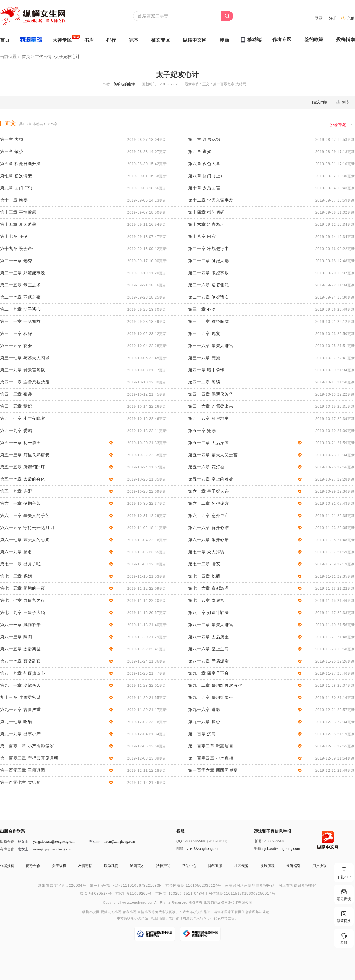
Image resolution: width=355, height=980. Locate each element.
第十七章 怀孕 (14, 237)
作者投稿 (7, 866)
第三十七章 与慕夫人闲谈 (25, 358)
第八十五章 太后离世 (20, 649)
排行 (111, 42)
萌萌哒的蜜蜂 (124, 84)
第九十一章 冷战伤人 (20, 685)
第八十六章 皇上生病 (209, 649)
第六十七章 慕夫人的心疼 (25, 540)
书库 (89, 42)
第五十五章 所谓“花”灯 (22, 467)
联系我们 (111, 866)
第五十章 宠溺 (202, 431)
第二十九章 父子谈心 (20, 309)
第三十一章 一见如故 (20, 321)
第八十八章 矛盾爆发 (209, 661)
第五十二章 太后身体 (209, 443)
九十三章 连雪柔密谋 (20, 698)
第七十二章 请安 (204, 564)
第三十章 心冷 (202, 309)
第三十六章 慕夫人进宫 (211, 346)
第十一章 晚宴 (14, 200)
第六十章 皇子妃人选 (209, 491)
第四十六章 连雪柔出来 (211, 406)
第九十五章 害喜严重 (20, 710)
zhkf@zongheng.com (204, 849)
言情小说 (145, 912)
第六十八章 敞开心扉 (209, 540)
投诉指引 (293, 866)
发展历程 (267, 866)
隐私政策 (215, 866)
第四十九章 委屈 (16, 431)
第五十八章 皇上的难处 (211, 479)
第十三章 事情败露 (18, 212)
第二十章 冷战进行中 (209, 249)
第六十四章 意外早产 (209, 516)
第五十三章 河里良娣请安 (25, 455)
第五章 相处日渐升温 (20, 164)
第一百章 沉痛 (202, 734)
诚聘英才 (137, 866)
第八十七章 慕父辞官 (20, 661)
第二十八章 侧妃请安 (209, 297)
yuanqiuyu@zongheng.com (53, 849)
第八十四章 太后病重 (209, 637)
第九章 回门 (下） (17, 188)
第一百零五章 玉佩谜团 (23, 770)
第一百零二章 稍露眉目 (211, 746)
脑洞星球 (29, 41)
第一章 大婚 (12, 140)
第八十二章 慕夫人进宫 (211, 625)
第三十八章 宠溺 (204, 358)
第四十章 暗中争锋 (206, 370)
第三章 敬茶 (12, 152)
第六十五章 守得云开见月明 (27, 528)
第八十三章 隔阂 (16, 637)
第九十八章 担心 (204, 722)
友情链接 (85, 866)
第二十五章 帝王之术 (20, 285)
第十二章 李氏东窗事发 (211, 200)
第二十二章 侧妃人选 (209, 261)
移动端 (254, 40)
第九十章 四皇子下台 (209, 673)
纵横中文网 (195, 42)
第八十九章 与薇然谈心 (23, 673)
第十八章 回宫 (202, 237)
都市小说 (130, 912)
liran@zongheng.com (120, 842)
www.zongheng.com (138, 902)
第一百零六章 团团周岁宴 (213, 770)
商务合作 (33, 866)
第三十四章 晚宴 (204, 334)
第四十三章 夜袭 (16, 394)
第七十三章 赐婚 (16, 576)
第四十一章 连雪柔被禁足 (25, 382)
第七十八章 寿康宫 (206, 601)
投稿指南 (346, 41)
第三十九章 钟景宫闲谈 (23, 370)
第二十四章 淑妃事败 (209, 273)
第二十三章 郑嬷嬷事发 (23, 273)
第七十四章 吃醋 (204, 576)
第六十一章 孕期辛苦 (20, 503)
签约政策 (314, 41)
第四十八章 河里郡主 (209, 419)
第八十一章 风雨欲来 (20, 625)
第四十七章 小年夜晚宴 (23, 419)
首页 (5, 42)
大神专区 (62, 42)
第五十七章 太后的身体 (23, 479)
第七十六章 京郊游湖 (209, 588)
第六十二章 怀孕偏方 (209, 503)
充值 (351, 18)
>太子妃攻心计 (66, 57)
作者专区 (282, 41)
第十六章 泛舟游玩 (206, 224)
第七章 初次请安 (16, 176)
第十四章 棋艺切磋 (206, 212)
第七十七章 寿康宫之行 (23, 601)
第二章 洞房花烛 (204, 140)
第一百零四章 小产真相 (211, 758)
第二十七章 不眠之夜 (20, 297)
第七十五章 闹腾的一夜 (23, 588)
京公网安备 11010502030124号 (193, 886)
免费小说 (162, 912)
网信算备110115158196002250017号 (242, 894)
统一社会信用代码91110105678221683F (126, 886)
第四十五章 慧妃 (16, 406)
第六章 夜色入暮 (204, 164)
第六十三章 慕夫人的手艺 (25, 516)
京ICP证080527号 (96, 894)
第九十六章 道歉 (204, 710)
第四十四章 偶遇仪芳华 (211, 394)
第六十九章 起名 (16, 552)
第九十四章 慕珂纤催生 (211, 698)
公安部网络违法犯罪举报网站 (250, 886)
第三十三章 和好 (16, 334)
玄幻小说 (115, 912)
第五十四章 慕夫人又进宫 (213, 455)
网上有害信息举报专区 (298, 886)
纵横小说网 (91, 912)
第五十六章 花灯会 (206, 467)
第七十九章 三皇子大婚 (23, 613)
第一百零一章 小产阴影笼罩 (27, 746)
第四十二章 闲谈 (204, 382)
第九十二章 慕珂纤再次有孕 (215, 685)
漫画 (224, 42)
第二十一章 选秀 (16, 261)
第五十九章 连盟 (16, 491)
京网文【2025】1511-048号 (180, 894)
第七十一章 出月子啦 (20, 564)
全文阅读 (320, 102)
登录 (319, 18)
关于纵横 (59, 866)
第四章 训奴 (200, 152)
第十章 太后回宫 (204, 188)
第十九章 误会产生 (18, 249)
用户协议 (319, 866)
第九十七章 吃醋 (16, 722)
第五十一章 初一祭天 (20, 443)
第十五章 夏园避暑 (18, 224)
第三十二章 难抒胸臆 (209, 321)
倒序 (346, 102)
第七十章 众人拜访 (206, 552)
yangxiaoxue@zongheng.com (54, 842)
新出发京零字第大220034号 (62, 886)
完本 (134, 42)
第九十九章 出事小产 (20, 734)
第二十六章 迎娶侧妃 (209, 285)
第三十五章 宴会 (16, 346)
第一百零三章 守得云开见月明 (29, 758)
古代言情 (44, 57)
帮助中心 (189, 866)
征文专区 (161, 42)
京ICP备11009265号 (134, 894)
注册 (333, 18)
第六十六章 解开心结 (209, 528)
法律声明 (163, 866)
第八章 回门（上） (206, 176)
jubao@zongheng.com (282, 849)
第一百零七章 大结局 (20, 782)
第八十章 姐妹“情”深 (208, 613)
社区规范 (241, 866)
